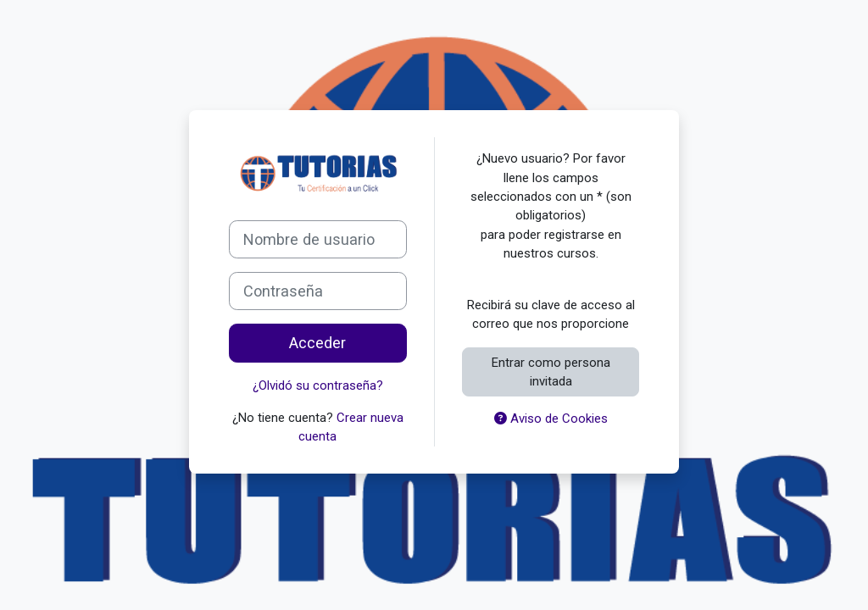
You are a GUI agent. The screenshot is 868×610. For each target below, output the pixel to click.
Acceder (317, 343)
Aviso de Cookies (551, 419)
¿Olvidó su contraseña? (318, 385)
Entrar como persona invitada (551, 372)
